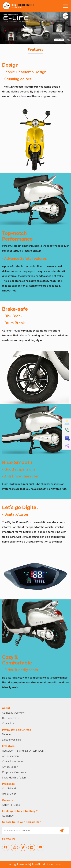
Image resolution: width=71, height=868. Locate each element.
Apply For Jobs (11, 805)
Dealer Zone (9, 794)
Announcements (11, 756)
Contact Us (8, 723)
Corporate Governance (15, 772)
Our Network (9, 789)
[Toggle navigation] (65, 6)
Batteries (7, 734)
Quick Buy (8, 816)
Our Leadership (11, 718)
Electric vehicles (11, 740)
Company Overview (13, 713)
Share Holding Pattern (14, 778)
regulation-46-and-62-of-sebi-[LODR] (24, 751)
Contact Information (13, 761)
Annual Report (10, 767)
